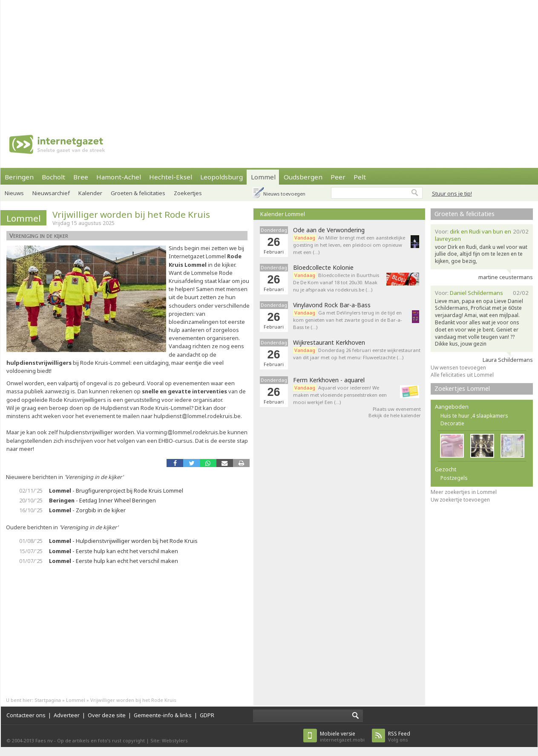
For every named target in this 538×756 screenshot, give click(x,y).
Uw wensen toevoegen (458, 368)
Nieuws (14, 193)
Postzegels (454, 478)
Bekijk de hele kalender (395, 415)
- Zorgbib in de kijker (87, 510)
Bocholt (53, 177)
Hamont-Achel (119, 177)
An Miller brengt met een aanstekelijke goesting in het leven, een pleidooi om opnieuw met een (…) (349, 245)
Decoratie (452, 423)
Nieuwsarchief (51, 193)
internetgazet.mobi (342, 737)
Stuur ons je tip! (452, 193)
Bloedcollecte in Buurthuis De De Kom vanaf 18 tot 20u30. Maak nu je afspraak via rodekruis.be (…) (336, 282)
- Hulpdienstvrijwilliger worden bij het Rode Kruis (123, 541)
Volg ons (399, 737)
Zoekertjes (188, 193)
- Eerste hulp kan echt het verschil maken (114, 551)
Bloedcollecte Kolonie (323, 268)
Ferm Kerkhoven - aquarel (329, 380)
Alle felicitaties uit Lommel (462, 375)
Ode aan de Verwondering (329, 230)
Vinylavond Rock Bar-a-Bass (332, 305)
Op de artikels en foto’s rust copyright (101, 740)
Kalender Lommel (283, 214)
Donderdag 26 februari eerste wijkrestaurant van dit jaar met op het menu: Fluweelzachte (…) (357, 354)
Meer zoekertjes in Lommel (464, 492)
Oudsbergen (303, 177)
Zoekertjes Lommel (462, 388)
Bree (81, 177)
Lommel (263, 177)
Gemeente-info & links (163, 715)
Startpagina (48, 700)
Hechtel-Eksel (171, 177)
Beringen (19, 177)
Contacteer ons (26, 715)
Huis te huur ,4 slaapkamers (474, 416)
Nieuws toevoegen (284, 194)
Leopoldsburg (222, 177)
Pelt (360, 177)
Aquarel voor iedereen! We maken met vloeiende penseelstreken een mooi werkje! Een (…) (340, 395)
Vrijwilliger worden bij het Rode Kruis (131, 214)
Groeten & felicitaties (138, 193)
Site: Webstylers (169, 740)
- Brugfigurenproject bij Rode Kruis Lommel (116, 491)
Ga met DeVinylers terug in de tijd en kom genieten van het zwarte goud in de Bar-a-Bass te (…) (348, 320)
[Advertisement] (195, 60)
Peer (338, 177)
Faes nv (44, 740)
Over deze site (107, 715)
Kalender (90, 193)
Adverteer (67, 715)
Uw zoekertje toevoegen (460, 500)
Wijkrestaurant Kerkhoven (329, 343)
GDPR (207, 715)
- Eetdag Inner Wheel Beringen (102, 500)
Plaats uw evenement (397, 409)
